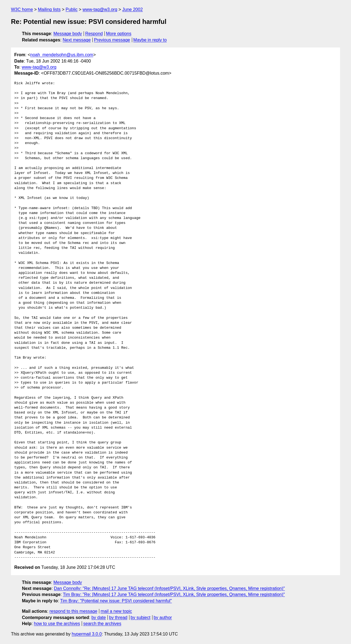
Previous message (112, 40)
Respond (94, 34)
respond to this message (73, 611)
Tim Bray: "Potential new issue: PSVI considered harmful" (116, 601)
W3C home (22, 9)
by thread (118, 618)
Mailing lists (49, 9)
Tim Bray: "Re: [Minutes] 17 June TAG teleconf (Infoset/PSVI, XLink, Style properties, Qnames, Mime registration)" (174, 594)
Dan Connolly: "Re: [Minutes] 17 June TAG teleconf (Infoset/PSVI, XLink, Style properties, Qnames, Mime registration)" (169, 588)
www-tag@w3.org (100, 9)
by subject (140, 618)
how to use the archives (57, 624)
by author (163, 618)
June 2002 (133, 9)
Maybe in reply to (150, 40)
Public (72, 9)
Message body (68, 34)
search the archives (102, 624)
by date (98, 618)
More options (119, 34)
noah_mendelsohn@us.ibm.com (62, 55)
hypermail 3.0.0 (87, 634)
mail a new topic (116, 611)
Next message (77, 40)
